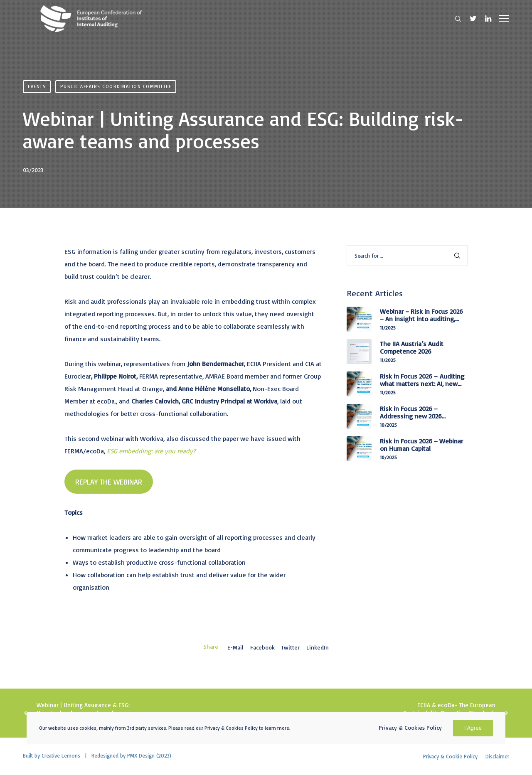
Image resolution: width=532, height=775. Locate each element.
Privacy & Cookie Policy (450, 756)
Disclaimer (497, 756)
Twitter (291, 647)
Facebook (262, 647)
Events (37, 86)
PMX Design (141, 755)
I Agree (473, 728)
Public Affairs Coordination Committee (116, 86)
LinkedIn (318, 647)
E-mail (235, 647)
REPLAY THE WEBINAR (109, 482)
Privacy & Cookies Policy (410, 727)
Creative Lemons (61, 755)
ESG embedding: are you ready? (150, 451)
